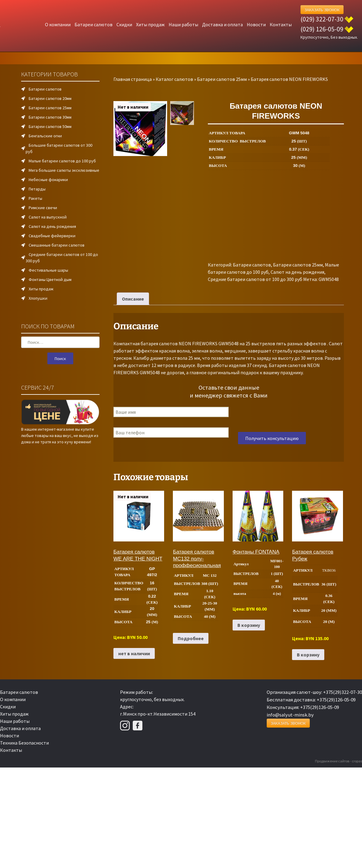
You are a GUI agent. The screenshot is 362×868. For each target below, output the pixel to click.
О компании (58, 24)
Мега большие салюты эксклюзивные (64, 170)
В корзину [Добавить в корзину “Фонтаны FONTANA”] (249, 625)
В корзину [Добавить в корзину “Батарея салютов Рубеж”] (308, 655)
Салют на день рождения (297, 272)
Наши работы (183, 24)
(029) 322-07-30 (322, 19)
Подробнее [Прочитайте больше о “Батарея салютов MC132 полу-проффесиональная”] (191, 638)
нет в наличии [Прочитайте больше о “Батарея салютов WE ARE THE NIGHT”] (134, 653)
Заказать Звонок (322, 10)
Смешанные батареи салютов (57, 245)
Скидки (124, 24)
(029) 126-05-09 (322, 29)
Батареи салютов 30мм (50, 117)
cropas (357, 761)
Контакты (281, 24)
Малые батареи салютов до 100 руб (62, 161)
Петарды (37, 189)
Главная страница (133, 79)
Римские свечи (43, 208)
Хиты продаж (150, 24)
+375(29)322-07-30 (343, 692)
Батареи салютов (94, 24)
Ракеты (35, 198)
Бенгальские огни (45, 136)
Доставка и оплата (222, 24)
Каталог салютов (174, 79)
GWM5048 (329, 279)
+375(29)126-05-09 (336, 700)
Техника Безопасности (24, 743)
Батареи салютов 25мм (222, 79)
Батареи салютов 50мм (50, 126)
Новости (256, 24)
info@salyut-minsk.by (290, 715)
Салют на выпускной (48, 217)
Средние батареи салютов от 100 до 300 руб (255, 279)
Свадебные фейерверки (52, 236)
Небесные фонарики (48, 180)
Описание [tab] (133, 299)
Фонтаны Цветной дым (50, 279)
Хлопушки (38, 298)
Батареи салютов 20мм (50, 98)
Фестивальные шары (48, 270)
